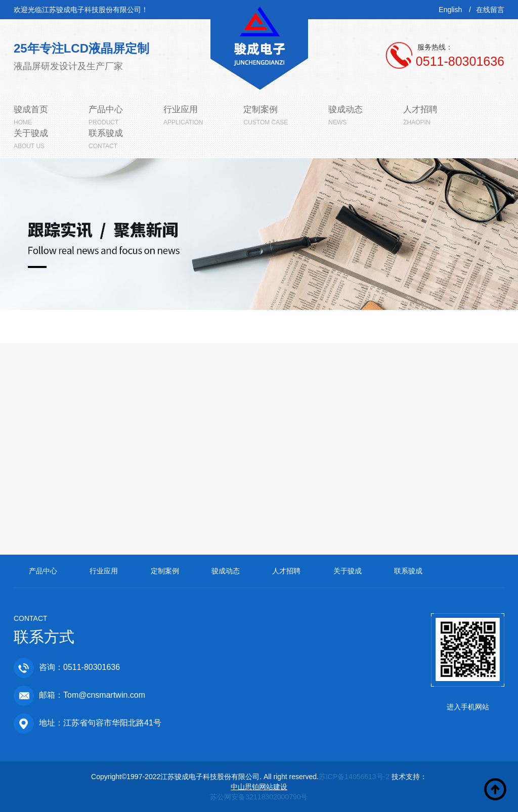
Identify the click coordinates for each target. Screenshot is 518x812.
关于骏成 (348, 571)
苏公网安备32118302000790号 (259, 797)
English (450, 10)
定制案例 (165, 571)
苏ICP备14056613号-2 (354, 777)
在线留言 (490, 10)
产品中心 (43, 571)
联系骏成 (408, 571)
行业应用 (104, 571)
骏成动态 (226, 571)
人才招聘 (286, 571)
